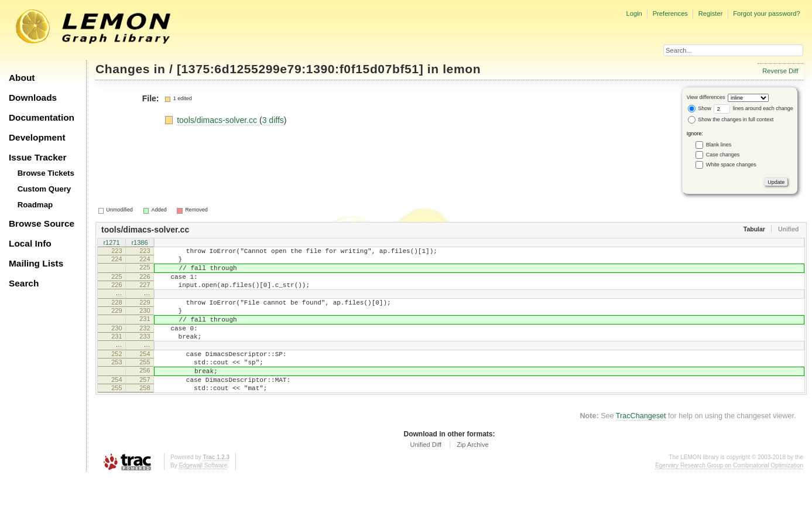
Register (711, 13)
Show (700, 108)
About (22, 78)
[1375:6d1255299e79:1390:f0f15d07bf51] (300, 69)
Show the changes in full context (731, 119)
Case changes (723, 155)
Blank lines (719, 145)
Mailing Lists (36, 263)
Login (634, 13)
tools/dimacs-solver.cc (218, 120)
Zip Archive (472, 476)
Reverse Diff (780, 71)
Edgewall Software (203, 497)
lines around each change (753, 108)
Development (37, 137)
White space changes (731, 165)
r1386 (139, 244)
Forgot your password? (766, 13)
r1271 (111, 244)
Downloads (33, 98)
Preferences (670, 13)
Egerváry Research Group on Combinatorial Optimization (729, 497)
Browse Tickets (46, 173)
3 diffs (273, 120)
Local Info (30, 243)
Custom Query (44, 189)
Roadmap (35, 205)
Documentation (42, 117)
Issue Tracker (37, 157)
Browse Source (42, 223)
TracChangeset (641, 447)
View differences (706, 97)
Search (24, 283)
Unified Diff (426, 476)
